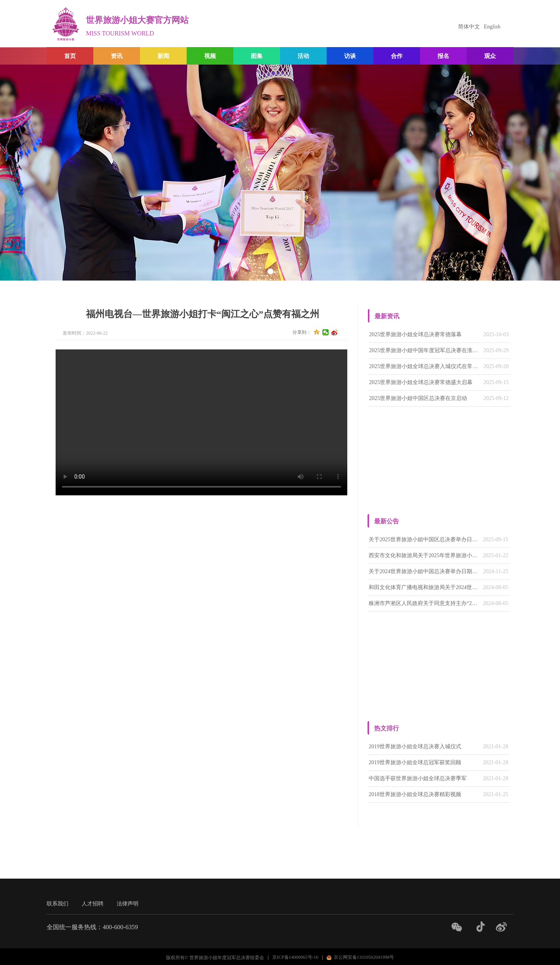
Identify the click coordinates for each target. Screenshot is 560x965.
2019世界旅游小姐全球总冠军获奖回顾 (415, 762)
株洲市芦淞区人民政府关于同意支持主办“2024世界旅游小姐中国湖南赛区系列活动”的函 (424, 603)
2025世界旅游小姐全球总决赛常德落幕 (415, 334)
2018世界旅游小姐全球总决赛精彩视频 (415, 794)
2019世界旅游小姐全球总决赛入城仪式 (415, 747)
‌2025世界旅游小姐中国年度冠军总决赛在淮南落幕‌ (424, 350)
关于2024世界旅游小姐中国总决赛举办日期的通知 (424, 571)
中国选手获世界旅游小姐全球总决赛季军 (418, 778)
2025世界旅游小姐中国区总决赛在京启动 (418, 398)
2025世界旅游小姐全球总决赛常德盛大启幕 (421, 382)
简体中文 (469, 27)
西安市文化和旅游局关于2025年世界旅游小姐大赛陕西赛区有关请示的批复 (424, 555)
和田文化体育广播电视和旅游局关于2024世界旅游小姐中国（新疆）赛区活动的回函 (424, 587)
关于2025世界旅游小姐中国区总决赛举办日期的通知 (424, 540)
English (492, 27)
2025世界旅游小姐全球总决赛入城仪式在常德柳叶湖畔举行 (424, 366)
